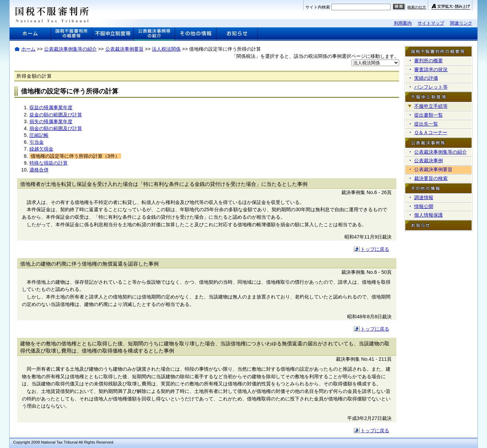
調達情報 (424, 197)
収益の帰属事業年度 (51, 107)
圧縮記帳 (39, 135)
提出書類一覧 (429, 115)
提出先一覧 (426, 124)
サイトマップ (431, 23)
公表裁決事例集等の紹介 (70, 49)
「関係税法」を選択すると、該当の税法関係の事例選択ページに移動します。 (315, 56)
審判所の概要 (429, 61)
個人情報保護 (429, 215)
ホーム (28, 49)
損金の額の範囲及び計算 (56, 128)
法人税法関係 (166, 49)
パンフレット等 (431, 87)
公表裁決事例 (429, 161)
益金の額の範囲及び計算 (56, 115)
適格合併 (39, 170)
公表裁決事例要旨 (124, 49)
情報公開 (424, 206)
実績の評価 (426, 78)
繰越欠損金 (41, 149)
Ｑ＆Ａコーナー (431, 132)
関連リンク (461, 23)
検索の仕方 (417, 7)
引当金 (37, 142)
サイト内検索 (318, 7)
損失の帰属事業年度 (51, 121)
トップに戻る (375, 249)
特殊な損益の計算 (49, 163)
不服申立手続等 (431, 106)
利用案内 (403, 23)
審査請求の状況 (431, 69)
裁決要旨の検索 (431, 178)
